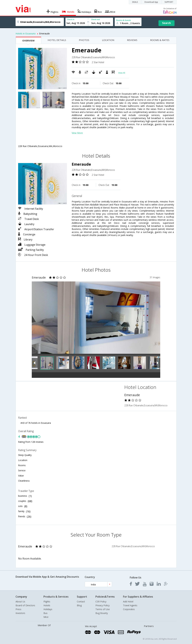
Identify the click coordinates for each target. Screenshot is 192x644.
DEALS (135, 2)
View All (122, 73)
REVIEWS (132, 40)
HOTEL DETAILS (57, 40)
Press (18, 609)
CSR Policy (101, 602)
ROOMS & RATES (160, 40)
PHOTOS (84, 40)
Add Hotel (128, 602)
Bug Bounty (102, 613)
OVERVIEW (28, 40)
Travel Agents (130, 605)
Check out (95, 19)
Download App (151, 2)
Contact (81, 602)
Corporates (129, 609)
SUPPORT (169, 2)
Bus (45, 613)
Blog (79, 605)
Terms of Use (103, 609)
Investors (20, 613)
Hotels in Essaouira (26, 33)
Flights (47, 602)
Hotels (47, 605)
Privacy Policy (102, 605)
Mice (46, 617)
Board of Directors (25, 605)
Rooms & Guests (124, 20)
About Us (20, 602)
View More (77, 133)
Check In (71, 19)
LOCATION (108, 40)
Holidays (48, 609)
